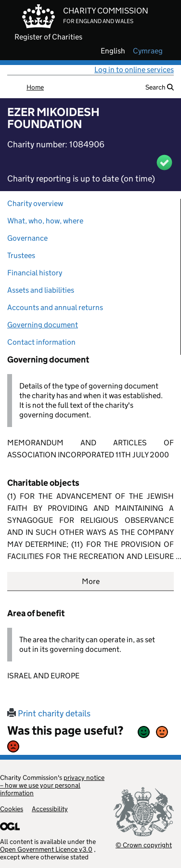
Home (35, 87)
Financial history (35, 273)
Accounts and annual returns (55, 307)
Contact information (41, 342)
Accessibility (50, 809)
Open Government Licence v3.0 (46, 849)
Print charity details (49, 713)
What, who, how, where (45, 221)
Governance (27, 238)
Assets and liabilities (41, 290)
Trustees (21, 255)
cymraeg (148, 51)
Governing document (43, 325)
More (91, 581)
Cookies (12, 809)
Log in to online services (134, 70)
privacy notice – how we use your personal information (52, 785)
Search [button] (160, 87)
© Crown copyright (144, 845)
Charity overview (35, 203)
